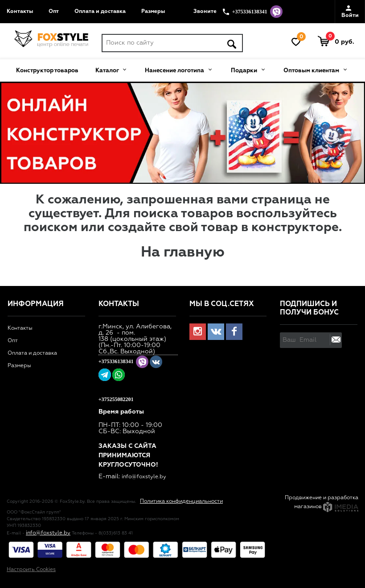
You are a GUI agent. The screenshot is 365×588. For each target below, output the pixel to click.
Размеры (153, 12)
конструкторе (295, 228)
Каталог (111, 70)
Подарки (248, 70)
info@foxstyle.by (144, 477)
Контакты (20, 12)
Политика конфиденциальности (181, 501)
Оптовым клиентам (315, 70)
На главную (183, 253)
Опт (54, 12)
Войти (350, 12)
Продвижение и (306, 498)
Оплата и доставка (100, 12)
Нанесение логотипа (178, 70)
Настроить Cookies (31, 570)
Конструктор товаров (47, 71)
